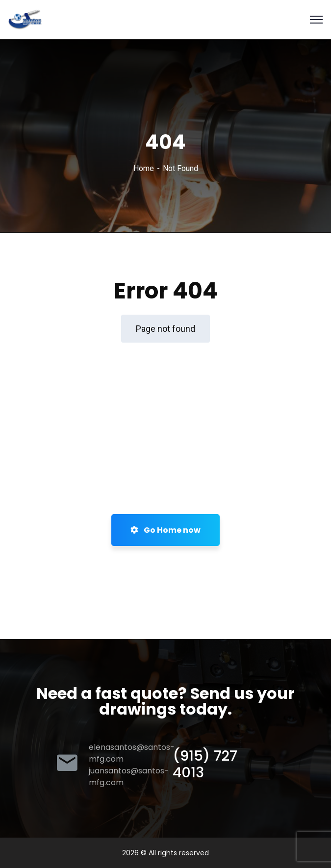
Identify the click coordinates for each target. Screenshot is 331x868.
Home (144, 168)
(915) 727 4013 (205, 764)
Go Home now (165, 530)
